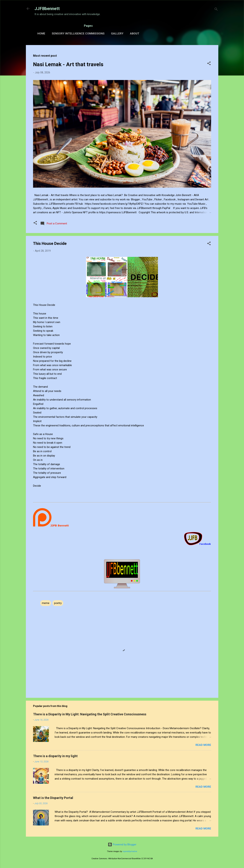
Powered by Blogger (122, 845)
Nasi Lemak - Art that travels (68, 64)
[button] (209, 64)
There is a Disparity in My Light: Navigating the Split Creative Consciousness (90, 714)
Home (41, 34)
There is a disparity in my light (55, 756)
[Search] (216, 10)
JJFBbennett (47, 9)
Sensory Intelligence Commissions (78, 34)
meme (46, 603)
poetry (58, 603)
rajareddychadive (130, 851)
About (135, 34)
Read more (203, 745)
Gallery (117, 34)
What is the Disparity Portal (53, 798)
